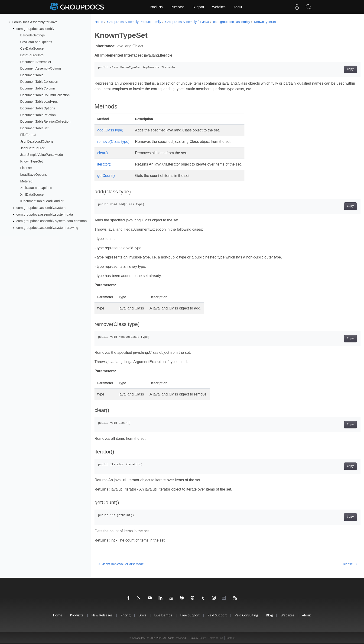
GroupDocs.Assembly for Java (35, 22)
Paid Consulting (246, 615)
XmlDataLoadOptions (36, 188)
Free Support (190, 615)
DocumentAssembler (36, 62)
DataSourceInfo (32, 55)
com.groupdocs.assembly (35, 29)
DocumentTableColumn (38, 88)
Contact (230, 638)
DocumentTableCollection (39, 82)
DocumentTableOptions (38, 108)
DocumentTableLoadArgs (39, 102)
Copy (332, 69)
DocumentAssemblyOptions (41, 68)
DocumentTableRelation (38, 115)
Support (198, 7)
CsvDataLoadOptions (36, 42)
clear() (102, 153)
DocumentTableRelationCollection (45, 121)
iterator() (104, 164)
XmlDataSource (32, 194)
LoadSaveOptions (33, 175)
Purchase (178, 7)
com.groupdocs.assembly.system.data (45, 214)
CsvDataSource (32, 48)
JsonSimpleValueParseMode (42, 155)
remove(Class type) (113, 142)
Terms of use (216, 638)
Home (99, 22)
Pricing (125, 615)
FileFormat (28, 135)
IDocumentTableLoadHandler (42, 201)
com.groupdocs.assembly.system (41, 208)
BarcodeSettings (32, 35)
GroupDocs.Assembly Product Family (134, 22)
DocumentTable (32, 75)
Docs (142, 615)
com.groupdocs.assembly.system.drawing (47, 228)
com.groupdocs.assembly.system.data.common (52, 221)
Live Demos (163, 615)
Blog (269, 615)
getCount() (106, 176)
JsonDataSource (32, 148)
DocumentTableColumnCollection (45, 95)
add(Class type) (110, 130)
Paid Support (217, 615)
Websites (219, 7)
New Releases (102, 615)
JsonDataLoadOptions (37, 141)
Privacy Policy (198, 638)
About (238, 7)
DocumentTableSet (34, 128)
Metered (26, 181)
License (26, 168)
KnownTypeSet (31, 161)
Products (156, 7)
